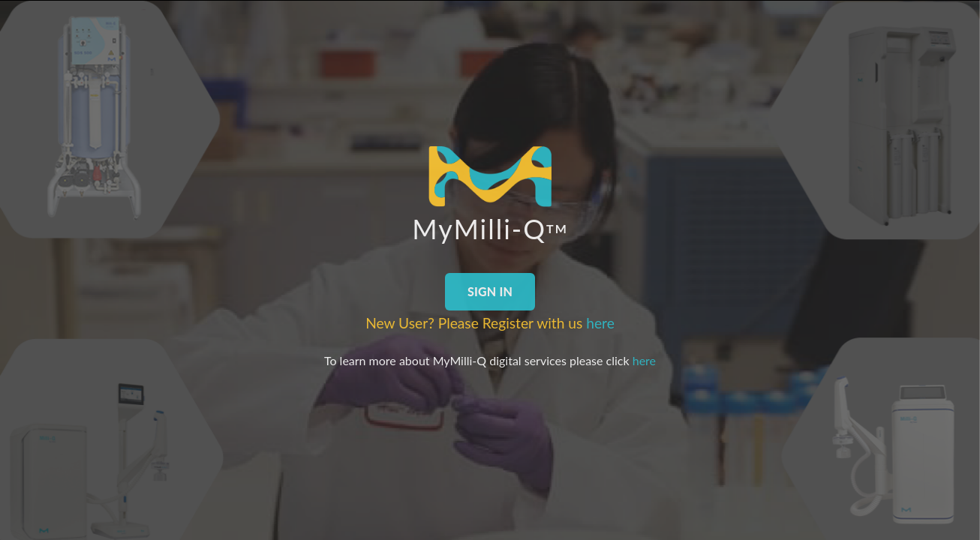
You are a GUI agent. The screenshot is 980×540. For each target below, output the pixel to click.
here (600, 323)
